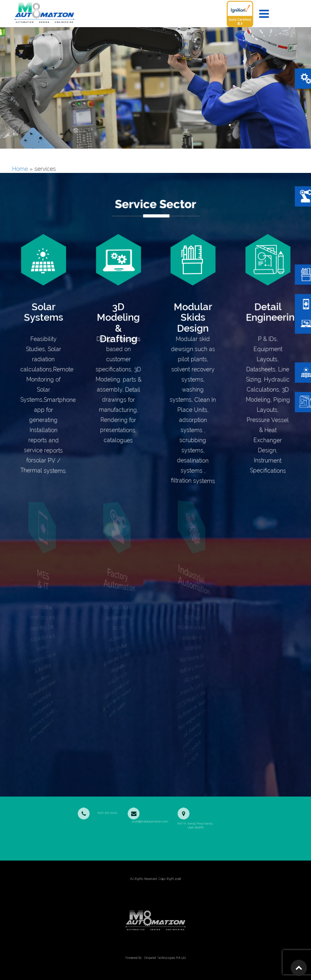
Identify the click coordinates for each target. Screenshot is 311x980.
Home (20, 169)
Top (299, 968)
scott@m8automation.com (149, 814)
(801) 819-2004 (110, 812)
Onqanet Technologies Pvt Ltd (163, 958)
